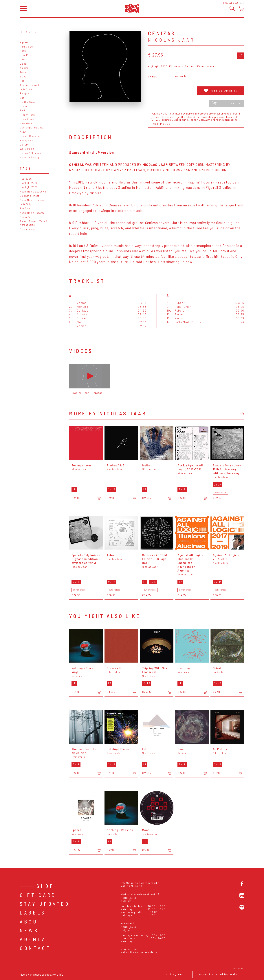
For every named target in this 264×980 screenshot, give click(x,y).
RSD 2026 (26, 179)
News (29, 930)
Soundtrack (27, 119)
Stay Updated (45, 904)
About (31, 921)
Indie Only (25, 204)
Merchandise (27, 229)
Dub (22, 98)
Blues (23, 76)
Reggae (24, 93)
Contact (35, 948)
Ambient (25, 68)
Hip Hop (25, 42)
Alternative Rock (30, 85)
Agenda (33, 939)
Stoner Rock (27, 115)
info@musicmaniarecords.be (140, 883)
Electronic (176, 67)
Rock (23, 51)
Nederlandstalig (29, 157)
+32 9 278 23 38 (132, 886)
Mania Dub (26, 217)
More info (58, 974)
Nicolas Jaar (171, 40)
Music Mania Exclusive (33, 191)
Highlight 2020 (158, 67)
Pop (22, 81)
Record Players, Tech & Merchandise (34, 223)
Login (242, 3)
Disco (23, 64)
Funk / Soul (27, 47)
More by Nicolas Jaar (108, 413)
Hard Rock (26, 55)
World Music (27, 149)
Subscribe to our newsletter (140, 952)
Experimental (206, 67)
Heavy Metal (27, 140)
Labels (33, 912)
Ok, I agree (173, 974)
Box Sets (25, 208)
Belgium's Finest (30, 196)
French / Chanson (30, 153)
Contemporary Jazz (32, 127)
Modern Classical (30, 136)
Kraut (23, 132)
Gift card (38, 895)
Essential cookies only (218, 974)
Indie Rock (26, 89)
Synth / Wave (28, 102)
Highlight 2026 (29, 183)
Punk (23, 110)
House (24, 106)
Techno (24, 72)
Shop (45, 886)
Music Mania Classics (33, 200)
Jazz (23, 59)
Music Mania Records (32, 213)
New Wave (26, 123)
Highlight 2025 (29, 187)
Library (24, 144)
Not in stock (227, 103)
